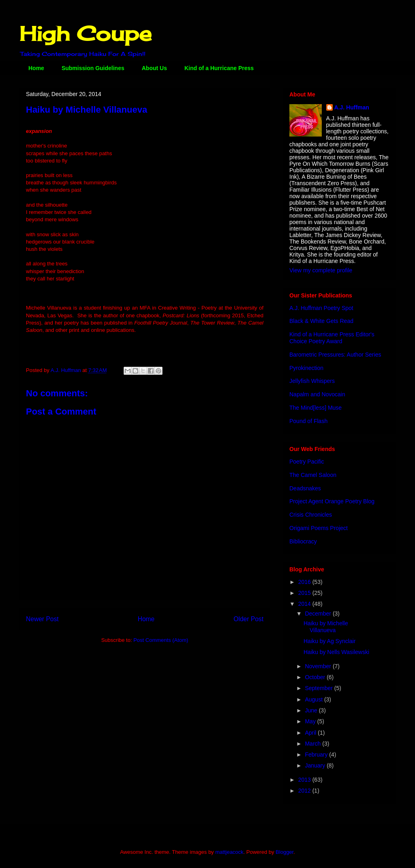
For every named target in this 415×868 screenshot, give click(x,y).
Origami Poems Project (319, 528)
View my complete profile (321, 270)
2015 (305, 593)
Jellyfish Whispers (312, 381)
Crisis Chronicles (311, 515)
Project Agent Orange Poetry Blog (332, 501)
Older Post (248, 619)
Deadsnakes (305, 488)
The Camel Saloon (313, 475)
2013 (305, 780)
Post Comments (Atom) (161, 640)
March (313, 744)
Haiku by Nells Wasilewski (336, 652)
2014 (305, 604)
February (317, 755)
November (319, 666)
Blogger (285, 852)
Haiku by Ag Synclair (329, 641)
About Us (154, 68)
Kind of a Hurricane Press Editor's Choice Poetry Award (332, 338)
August (314, 699)
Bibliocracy (303, 541)
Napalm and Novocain (317, 394)
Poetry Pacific (307, 462)
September (319, 688)
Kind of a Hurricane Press (219, 68)
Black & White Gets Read (321, 321)
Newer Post (42, 619)
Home (36, 68)
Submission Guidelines (93, 68)
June (312, 710)
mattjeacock (229, 852)
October (316, 677)
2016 (305, 582)
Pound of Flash (308, 421)
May (311, 721)
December (319, 614)
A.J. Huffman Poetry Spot (321, 308)
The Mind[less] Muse (316, 408)
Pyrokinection (306, 368)
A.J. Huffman (352, 107)
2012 (305, 791)
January (316, 765)
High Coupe (86, 33)
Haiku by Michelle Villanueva (326, 627)
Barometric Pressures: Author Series (335, 355)
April (311, 733)
